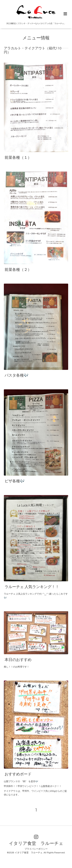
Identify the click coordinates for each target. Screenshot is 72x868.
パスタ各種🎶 (17, 375)
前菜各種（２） (18, 270)
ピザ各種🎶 (15, 481)
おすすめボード (18, 774)
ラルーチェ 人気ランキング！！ (32, 587)
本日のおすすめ (18, 660)
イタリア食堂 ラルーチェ (36, 844)
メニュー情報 (36, 38)
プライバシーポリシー (36, 849)
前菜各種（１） (18, 158)
